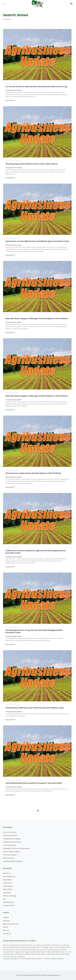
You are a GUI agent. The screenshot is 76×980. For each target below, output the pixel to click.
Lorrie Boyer (7, 893)
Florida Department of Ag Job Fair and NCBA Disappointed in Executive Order (34, 631)
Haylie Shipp (7, 880)
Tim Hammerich (9, 906)
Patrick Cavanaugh (10, 896)
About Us (6, 930)
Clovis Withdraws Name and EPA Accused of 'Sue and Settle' (34, 783)
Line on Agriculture (10, 845)
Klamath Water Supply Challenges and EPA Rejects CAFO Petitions (37, 318)
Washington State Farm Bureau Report (17, 848)
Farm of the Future (10, 832)
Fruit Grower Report (10, 855)
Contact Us (7, 934)
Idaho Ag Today (9, 858)
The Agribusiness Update (12, 839)
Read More (10, 100)
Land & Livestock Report (11, 852)
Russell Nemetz (8, 902)
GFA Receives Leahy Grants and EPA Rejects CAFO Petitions (33, 473)
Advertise (6, 921)
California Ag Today (10, 835)
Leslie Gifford (8, 889)
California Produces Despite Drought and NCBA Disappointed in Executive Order (35, 552)
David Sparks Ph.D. (9, 877)
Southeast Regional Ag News (13, 861)
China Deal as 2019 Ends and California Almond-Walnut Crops (35, 708)
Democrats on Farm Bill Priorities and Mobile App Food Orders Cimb (37, 241)
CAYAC (6, 927)
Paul (4, 899)
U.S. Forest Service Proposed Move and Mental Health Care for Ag (36, 87)
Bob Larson (7, 873)
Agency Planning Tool (11, 924)
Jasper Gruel (7, 883)
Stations (6, 918)
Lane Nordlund (8, 886)
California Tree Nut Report (12, 842)
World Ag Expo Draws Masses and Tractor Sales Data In (32, 164)
